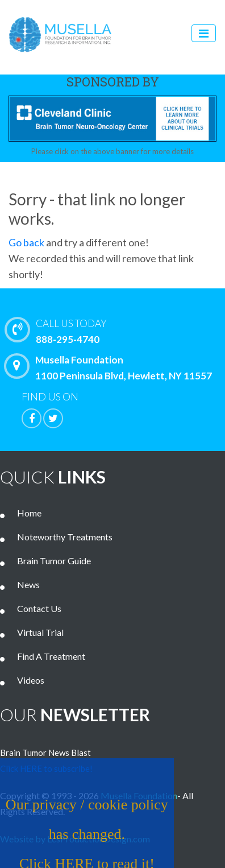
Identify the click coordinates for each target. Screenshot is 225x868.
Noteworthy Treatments (65, 537)
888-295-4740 (118, 330)
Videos (31, 680)
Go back (26, 242)
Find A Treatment (51, 656)
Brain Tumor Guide (54, 561)
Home (29, 513)
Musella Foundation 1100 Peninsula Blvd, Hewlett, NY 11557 (111, 367)
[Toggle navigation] (204, 33)
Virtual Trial (40, 632)
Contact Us (39, 608)
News (28, 584)
